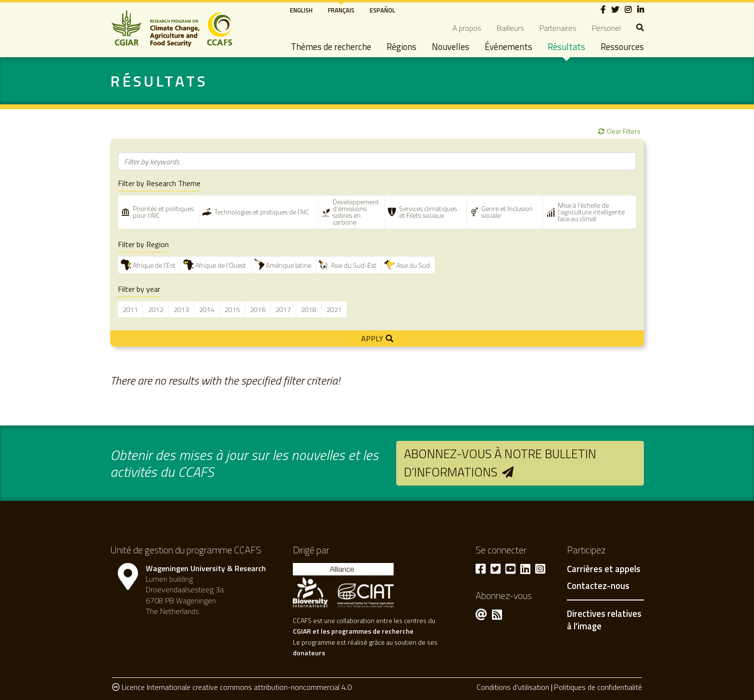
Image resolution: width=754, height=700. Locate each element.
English (301, 10)
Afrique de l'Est (154, 265)
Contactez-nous (598, 586)
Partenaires (558, 28)
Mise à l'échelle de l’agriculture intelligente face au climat (591, 212)
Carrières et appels (604, 569)
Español (383, 10)
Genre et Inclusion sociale (507, 212)
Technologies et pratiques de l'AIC (262, 212)
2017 (283, 309)
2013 (181, 309)
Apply (372, 338)
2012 (156, 309)
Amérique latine (289, 265)
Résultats (566, 47)
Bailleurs (510, 28)
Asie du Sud (413, 265)
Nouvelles (451, 47)
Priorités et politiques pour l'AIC (163, 212)
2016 (258, 309)
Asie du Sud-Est (354, 265)
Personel (606, 28)
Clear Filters (624, 131)
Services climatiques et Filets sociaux (428, 212)
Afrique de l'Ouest (221, 265)
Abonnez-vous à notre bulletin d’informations (500, 463)
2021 (334, 309)
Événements (509, 47)
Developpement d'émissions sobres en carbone (356, 212)
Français (341, 10)
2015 (232, 309)
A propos (467, 28)
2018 (309, 309)
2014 (207, 309)
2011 (130, 309)
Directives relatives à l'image (604, 620)
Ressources (622, 47)
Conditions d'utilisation (513, 687)
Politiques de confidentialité (598, 687)
